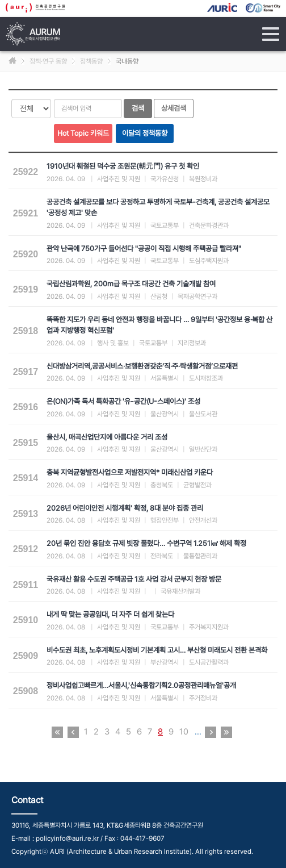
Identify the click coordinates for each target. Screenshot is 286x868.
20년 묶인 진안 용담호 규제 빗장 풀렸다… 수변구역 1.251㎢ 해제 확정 (146, 543)
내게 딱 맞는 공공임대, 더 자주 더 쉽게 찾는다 (110, 614)
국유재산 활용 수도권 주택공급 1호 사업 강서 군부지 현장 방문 (134, 579)
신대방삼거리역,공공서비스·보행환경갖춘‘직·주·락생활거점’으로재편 (142, 366)
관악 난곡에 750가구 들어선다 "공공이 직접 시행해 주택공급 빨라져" (144, 249)
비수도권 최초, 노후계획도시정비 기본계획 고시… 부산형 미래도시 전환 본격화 (157, 650)
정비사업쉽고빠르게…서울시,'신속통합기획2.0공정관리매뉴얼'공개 (141, 685)
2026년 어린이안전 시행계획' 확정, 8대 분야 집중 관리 (125, 508)
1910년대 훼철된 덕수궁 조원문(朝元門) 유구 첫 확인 (123, 166)
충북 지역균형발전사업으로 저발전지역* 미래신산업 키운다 (130, 472)
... (198, 732)
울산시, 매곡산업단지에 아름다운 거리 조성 (107, 437)
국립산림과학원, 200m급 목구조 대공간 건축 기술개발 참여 (131, 284)
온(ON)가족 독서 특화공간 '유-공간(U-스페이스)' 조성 (123, 401)
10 (184, 732)
